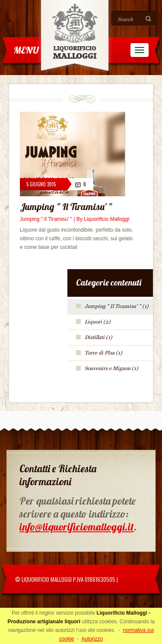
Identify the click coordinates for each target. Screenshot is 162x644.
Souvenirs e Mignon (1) (111, 368)
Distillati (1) (98, 337)
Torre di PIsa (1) (103, 353)
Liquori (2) (98, 322)
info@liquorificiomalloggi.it (77, 527)
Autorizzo (92, 639)
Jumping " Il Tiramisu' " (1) (117, 306)
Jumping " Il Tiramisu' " (66, 207)
